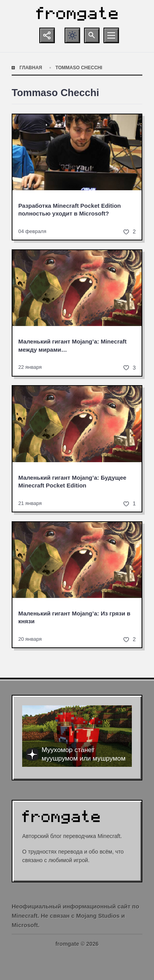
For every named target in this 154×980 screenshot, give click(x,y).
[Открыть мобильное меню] (111, 35)
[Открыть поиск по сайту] (92, 35)
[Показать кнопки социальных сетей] (47, 35)
